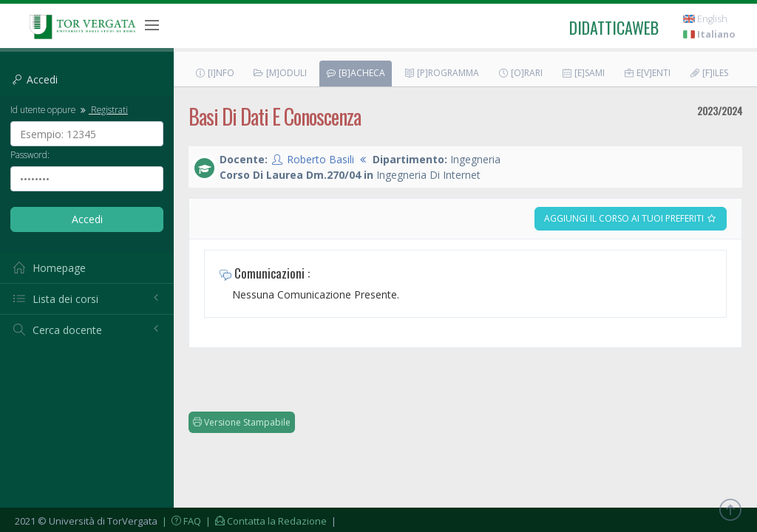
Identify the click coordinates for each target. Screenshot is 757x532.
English (705, 19)
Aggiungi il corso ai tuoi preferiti (631, 218)
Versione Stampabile (242, 422)
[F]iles (709, 73)
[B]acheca (355, 73)
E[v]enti (647, 73)
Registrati (103, 109)
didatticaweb (614, 27)
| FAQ (180, 521)
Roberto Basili (320, 159)
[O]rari (520, 73)
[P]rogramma (441, 73)
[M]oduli (280, 73)
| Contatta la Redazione (265, 521)
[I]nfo (214, 73)
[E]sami (583, 73)
